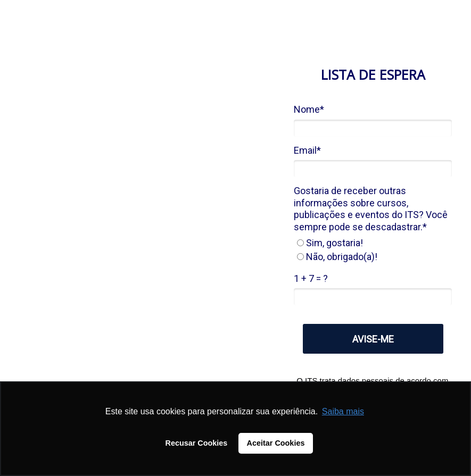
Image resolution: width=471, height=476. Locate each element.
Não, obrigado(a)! (337, 257)
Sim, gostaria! (330, 243)
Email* (307, 150)
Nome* (309, 109)
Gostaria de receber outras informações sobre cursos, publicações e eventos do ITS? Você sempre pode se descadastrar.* (371, 209)
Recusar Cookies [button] (197, 443)
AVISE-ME (373, 339)
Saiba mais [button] (343, 411)
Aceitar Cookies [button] (276, 443)
